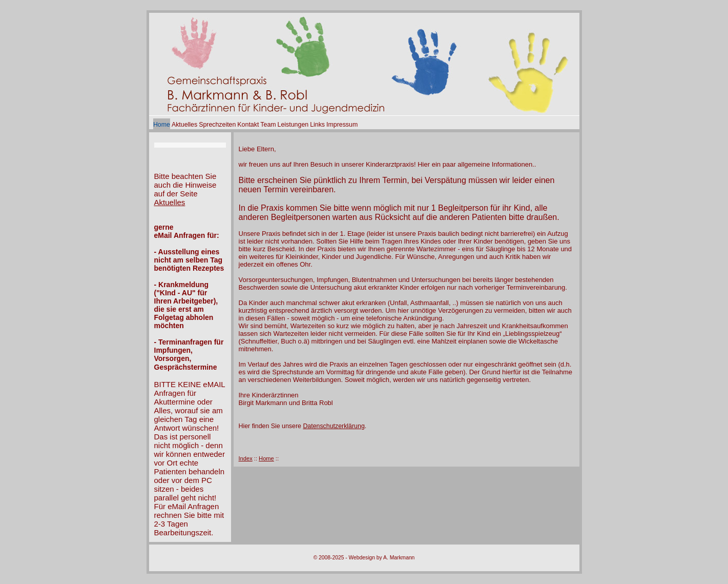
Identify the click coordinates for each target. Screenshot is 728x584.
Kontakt (248, 125)
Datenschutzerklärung (334, 426)
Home (162, 125)
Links (317, 125)
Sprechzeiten (217, 125)
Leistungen (293, 125)
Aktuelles (184, 125)
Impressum (342, 125)
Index (246, 458)
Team (268, 125)
